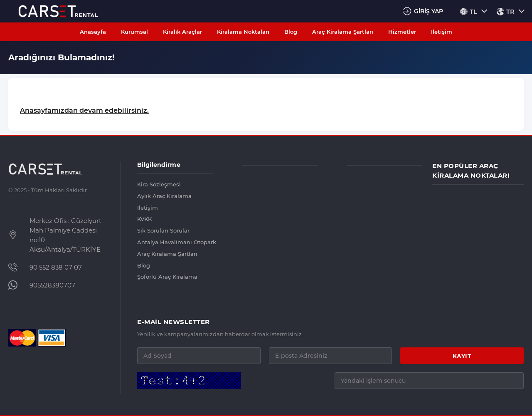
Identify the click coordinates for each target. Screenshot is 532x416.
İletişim (442, 32)
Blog (291, 32)
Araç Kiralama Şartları (343, 32)
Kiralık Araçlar (182, 32)
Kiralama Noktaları (243, 32)
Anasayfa (93, 32)
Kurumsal (134, 32)
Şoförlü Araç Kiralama (167, 277)
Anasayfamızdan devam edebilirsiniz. (84, 110)
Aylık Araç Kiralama (164, 196)
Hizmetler (402, 32)
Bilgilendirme (159, 165)
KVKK (144, 219)
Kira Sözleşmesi (159, 184)
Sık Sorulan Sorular (163, 230)
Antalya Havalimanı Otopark (175, 242)
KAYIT (462, 356)
